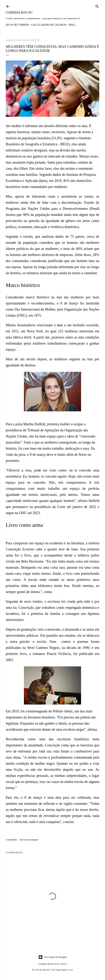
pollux (64, 964)
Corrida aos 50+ (19, 13)
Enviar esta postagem (29, 840)
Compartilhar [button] (11, 840)
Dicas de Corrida (17, 25)
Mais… (73, 25)
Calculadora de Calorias (49, 25)
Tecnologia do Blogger (53, 957)
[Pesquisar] (97, 6)
